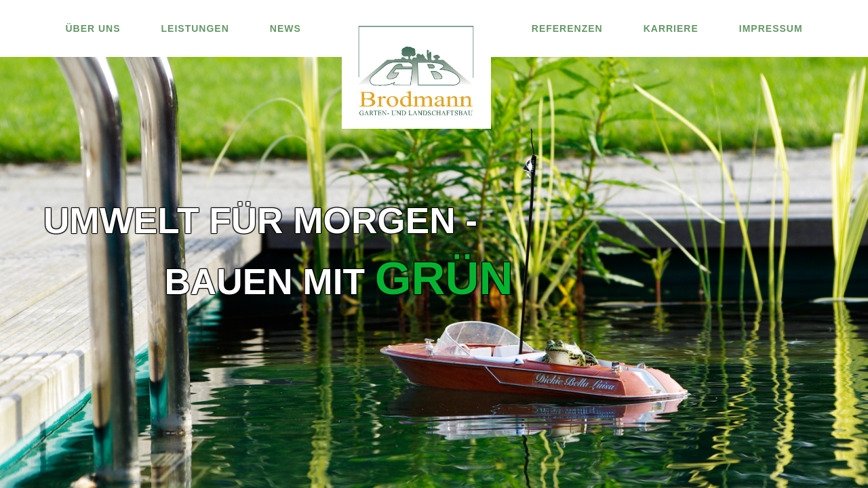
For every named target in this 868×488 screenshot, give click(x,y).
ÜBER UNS (93, 28)
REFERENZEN (567, 28)
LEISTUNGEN (195, 28)
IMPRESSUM (771, 28)
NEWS (285, 28)
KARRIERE (671, 28)
